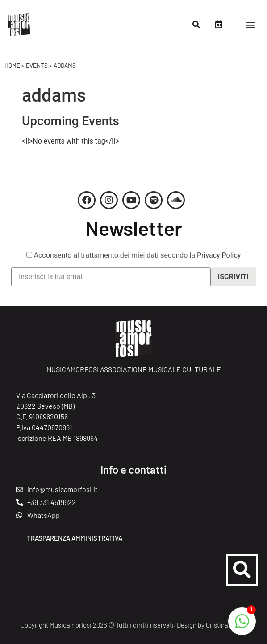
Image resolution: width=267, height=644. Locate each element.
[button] (196, 25)
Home (12, 65)
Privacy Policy (219, 258)
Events (37, 65)
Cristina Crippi (226, 625)
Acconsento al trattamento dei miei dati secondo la (134, 258)
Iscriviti (233, 280)
